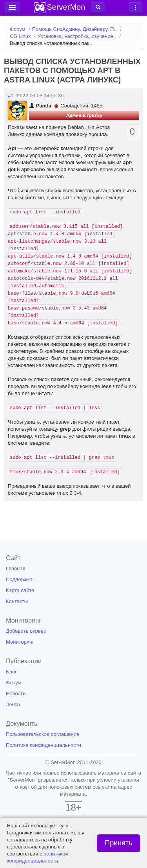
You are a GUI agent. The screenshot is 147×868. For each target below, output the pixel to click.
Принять (118, 843)
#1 (11, 96)
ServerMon (66, 7)
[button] (98, 7)
